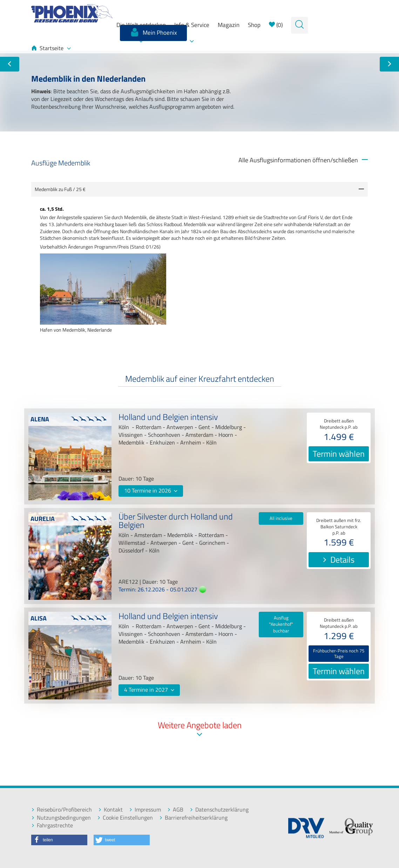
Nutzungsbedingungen (61, 818)
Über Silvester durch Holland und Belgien (176, 522)
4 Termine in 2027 (149, 690)
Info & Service (192, 25)
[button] (59, 840)
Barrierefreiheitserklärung (193, 818)
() (276, 25)
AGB (175, 810)
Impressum (145, 810)
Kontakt (110, 810)
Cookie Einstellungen (125, 818)
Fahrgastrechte (52, 825)
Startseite (51, 48)
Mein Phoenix (153, 32)
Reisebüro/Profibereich (62, 810)
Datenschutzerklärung (219, 810)
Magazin (229, 25)
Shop (254, 25)
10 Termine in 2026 (151, 490)
